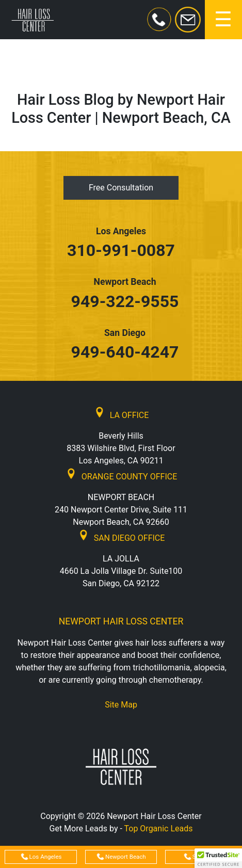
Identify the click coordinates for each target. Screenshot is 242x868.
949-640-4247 (125, 352)
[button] (218, 858)
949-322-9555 (125, 301)
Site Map (121, 705)
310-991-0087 (121, 250)
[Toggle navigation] (223, 20)
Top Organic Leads (159, 829)
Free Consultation (121, 188)
